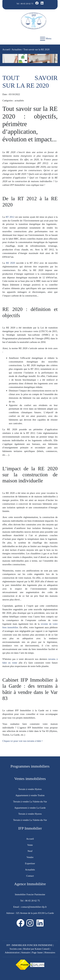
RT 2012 (10, 217)
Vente (30, 845)
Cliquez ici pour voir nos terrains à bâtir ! (23, 741)
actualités (19, 100)
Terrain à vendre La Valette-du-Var (30, 801)
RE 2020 (10, 263)
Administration (12, 952)
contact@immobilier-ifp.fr (34, 907)
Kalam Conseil (42, 949)
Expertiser (30, 863)
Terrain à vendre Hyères (30, 789)
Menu (46, 39)
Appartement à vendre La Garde (30, 808)
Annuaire (26, 952)
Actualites (17, 49)
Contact (30, 876)
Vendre (30, 857)
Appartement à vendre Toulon (30, 795)
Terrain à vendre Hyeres (30, 814)
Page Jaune (37, 952)
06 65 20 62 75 (27, 4)
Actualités (30, 870)
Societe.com (16, 949)
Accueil (6, 49)
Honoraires (50, 952)
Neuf (30, 851)
